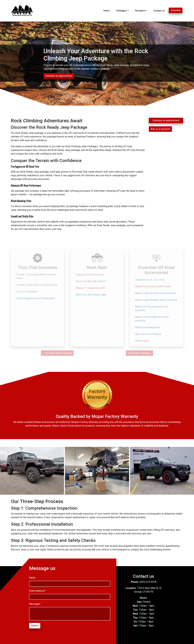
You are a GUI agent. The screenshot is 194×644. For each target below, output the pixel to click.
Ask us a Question (160, 129)
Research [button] (140, 11)
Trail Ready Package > (139, 353)
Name (32, 578)
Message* (35, 604)
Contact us (159, 11)
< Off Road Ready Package (57, 353)
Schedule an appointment (59, 76)
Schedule (176, 10)
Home (106, 11)
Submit (35, 626)
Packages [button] (121, 11)
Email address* (37, 591)
